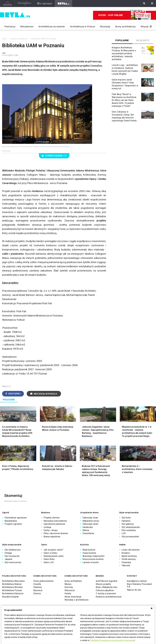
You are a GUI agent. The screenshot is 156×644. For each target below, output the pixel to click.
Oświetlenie (88, 533)
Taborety (126, 565)
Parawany (126, 562)
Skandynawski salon (54, 556)
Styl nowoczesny (13, 562)
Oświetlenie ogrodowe (16, 518)
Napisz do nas (134, 590)
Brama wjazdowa (52, 537)
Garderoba (88, 527)
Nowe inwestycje (73, 597)
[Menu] (152, 4)
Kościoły (69, 587)
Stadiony (38, 587)
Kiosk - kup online (125, 15)
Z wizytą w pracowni (106, 593)
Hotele (68, 593)
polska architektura (19, 39)
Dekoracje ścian (90, 518)
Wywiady (105, 27)
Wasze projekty (103, 584)
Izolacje (47, 527)
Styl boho (126, 518)
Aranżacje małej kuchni (93, 556)
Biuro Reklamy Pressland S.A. (139, 585)
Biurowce (38, 590)
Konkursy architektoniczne (109, 597)
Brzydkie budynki (11, 597)
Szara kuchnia (89, 553)
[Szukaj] (144, 4)
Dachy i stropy (51, 530)
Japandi (8, 559)
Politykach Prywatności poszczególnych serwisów (112, 640)
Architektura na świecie (52, 27)
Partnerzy (10, 27)
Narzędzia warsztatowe (55, 521)
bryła (4, 39)
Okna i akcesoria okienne (56, 533)
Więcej (146, 27)
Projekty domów (52, 518)
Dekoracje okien (90, 524)
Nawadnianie (11, 521)
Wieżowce (70, 590)
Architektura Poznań (12, 590)
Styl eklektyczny (13, 550)
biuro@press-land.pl (137, 581)
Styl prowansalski (130, 537)
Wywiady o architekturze (77, 600)
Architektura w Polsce (82, 27)
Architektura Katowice (13, 593)
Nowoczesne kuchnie (93, 559)
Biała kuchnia (89, 550)
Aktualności (27, 27)
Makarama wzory (91, 521)
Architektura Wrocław (12, 587)
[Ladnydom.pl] (8, 4)
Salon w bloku (50, 553)
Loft (124, 533)
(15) (54, 156)
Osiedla (37, 584)
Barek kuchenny (129, 556)
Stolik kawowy (129, 559)
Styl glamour (128, 524)
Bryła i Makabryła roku (106, 587)
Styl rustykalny (129, 530)
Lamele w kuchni (91, 562)
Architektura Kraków (12, 584)
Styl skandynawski (131, 527)
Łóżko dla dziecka (130, 550)
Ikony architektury (125, 27)
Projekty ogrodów (13, 524)
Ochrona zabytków (105, 590)
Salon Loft (49, 562)
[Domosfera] (25, 4)
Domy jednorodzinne (43, 581)
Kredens (126, 553)
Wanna (86, 530)
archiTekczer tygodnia (106, 581)
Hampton (126, 521)
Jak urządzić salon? (53, 550)
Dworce (37, 593)
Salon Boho (49, 559)
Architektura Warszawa (13, 581)
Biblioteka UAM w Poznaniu (44, 39)
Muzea (68, 584)
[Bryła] (64, 4)
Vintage (8, 553)
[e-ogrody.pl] (45, 4)
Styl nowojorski (12, 556)
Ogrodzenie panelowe (54, 524)
